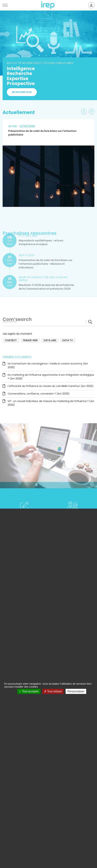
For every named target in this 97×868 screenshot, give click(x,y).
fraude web (30, 340)
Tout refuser (53, 691)
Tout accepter (29, 691)
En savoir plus (22, 92)
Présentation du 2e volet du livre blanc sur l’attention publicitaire (42, 133)
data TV (68, 340)
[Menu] (5, 5)
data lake (50, 340)
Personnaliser (76, 691)
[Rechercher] (48, 322)
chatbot (11, 340)
